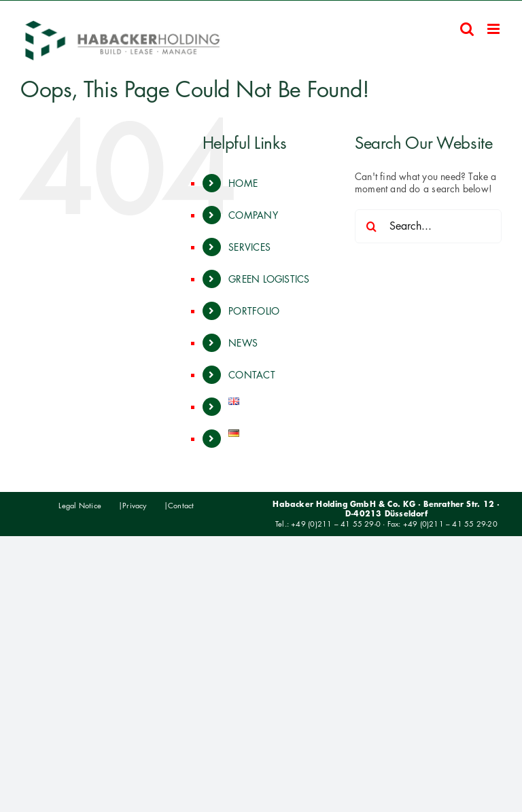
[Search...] (428, 226)
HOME (243, 183)
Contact (181, 506)
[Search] (372, 226)
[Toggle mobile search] (467, 29)
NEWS (243, 343)
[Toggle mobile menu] (494, 29)
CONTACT (251, 375)
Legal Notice (80, 506)
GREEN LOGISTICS (269, 279)
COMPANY (253, 215)
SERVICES (249, 247)
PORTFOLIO (254, 311)
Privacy (134, 506)
